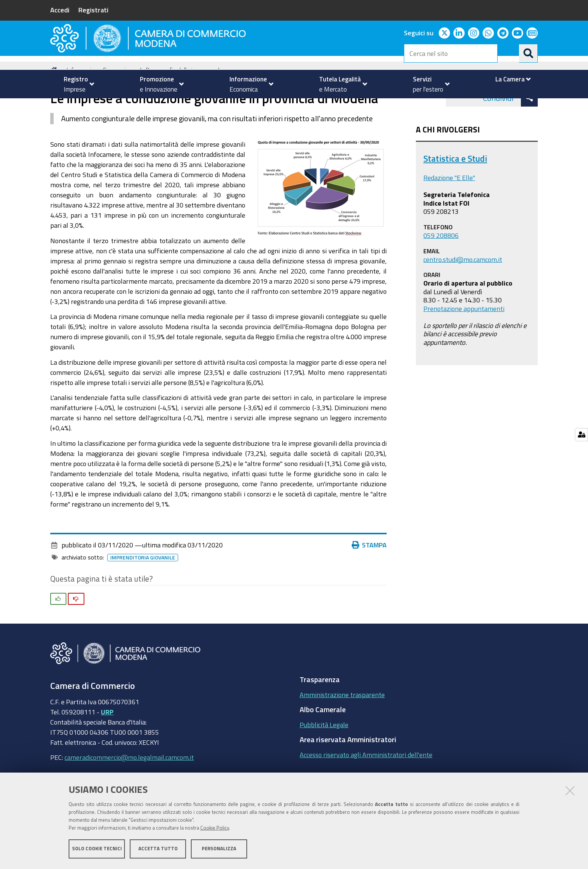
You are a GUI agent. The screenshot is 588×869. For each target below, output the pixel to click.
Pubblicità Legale (324, 761)
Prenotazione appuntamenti (464, 345)
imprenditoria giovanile (143, 594)
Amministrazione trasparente (342, 731)
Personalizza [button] (219, 849)
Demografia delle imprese (179, 106)
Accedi (60, 10)
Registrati (93, 10)
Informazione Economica (99, 106)
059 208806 (441, 272)
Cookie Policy (215, 829)
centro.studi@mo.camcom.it (463, 296)
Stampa (369, 581)
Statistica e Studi (455, 195)
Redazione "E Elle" (449, 214)
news (230, 106)
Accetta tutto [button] (158, 849)
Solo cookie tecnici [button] (97, 849)
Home (55, 106)
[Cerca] (528, 53)
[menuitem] (76, 84)
